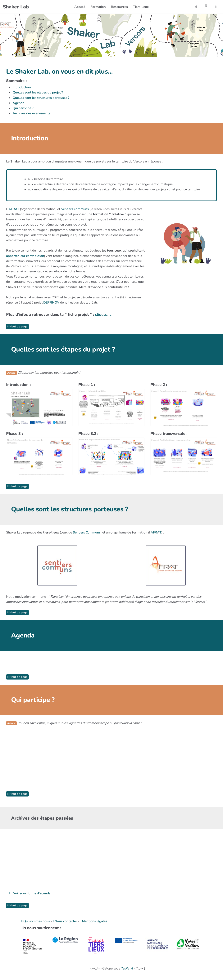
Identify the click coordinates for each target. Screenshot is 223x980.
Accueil (80, 7)
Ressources (119, 7)
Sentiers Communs (75, 209)
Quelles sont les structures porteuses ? (41, 98)
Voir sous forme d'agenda (30, 893)
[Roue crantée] (206, 5)
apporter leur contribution (25, 256)
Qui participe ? (23, 108)
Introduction (22, 87)
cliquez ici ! (105, 314)
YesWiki (127, 968)
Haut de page (17, 326)
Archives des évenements (31, 113)
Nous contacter (65, 921)
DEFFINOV (51, 302)
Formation (98, 7)
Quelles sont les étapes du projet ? (38, 92)
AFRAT (14, 209)
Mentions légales (93, 921)
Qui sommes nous (36, 921)
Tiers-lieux (141, 7)
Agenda (18, 103)
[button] (216, 7)
